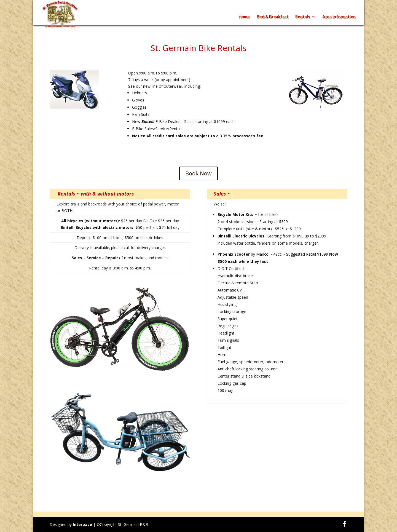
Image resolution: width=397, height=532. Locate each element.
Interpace (82, 524)
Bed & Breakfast (273, 17)
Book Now (198, 173)
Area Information (339, 17)
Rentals (303, 17)
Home (244, 17)
